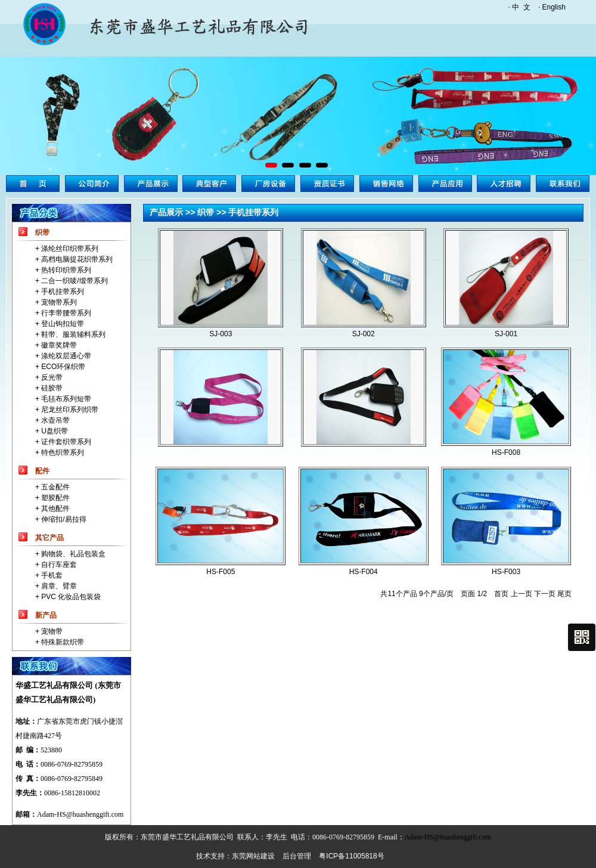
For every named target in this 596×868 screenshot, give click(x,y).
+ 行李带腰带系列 (63, 313)
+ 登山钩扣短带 (60, 324)
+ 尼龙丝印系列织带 (67, 410)
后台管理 (297, 856)
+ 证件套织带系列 (63, 442)
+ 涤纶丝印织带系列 (67, 249)
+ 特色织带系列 (60, 452)
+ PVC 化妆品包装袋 (68, 597)
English (554, 7)
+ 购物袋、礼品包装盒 (70, 554)
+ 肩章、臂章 (56, 586)
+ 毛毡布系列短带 (63, 399)
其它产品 (49, 538)
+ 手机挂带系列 (60, 292)
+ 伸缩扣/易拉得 (61, 519)
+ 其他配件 (52, 509)
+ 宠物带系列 (56, 302)
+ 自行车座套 (56, 565)
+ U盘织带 (52, 431)
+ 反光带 (49, 377)
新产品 (46, 615)
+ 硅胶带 (49, 388)
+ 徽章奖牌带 (56, 345)
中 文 (521, 7)
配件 (42, 471)
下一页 (545, 594)
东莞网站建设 (253, 856)
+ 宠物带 (49, 631)
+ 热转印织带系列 (63, 270)
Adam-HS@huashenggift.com (80, 814)
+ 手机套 (49, 575)
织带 (42, 232)
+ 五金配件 (52, 487)
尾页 (564, 594)
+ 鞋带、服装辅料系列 (70, 334)
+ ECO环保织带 (60, 367)
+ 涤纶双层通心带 (63, 356)
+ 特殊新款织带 (60, 642)
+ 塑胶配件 (52, 498)
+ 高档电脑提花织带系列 (74, 259)
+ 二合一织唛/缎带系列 (72, 281)
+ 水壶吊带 (52, 420)
